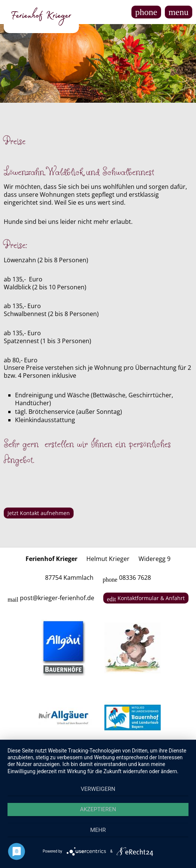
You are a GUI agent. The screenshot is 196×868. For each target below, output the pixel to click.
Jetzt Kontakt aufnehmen (39, 513)
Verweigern (98, 789)
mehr (98, 830)
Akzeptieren (98, 809)
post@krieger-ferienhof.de (51, 598)
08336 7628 (127, 578)
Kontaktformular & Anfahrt (146, 599)
